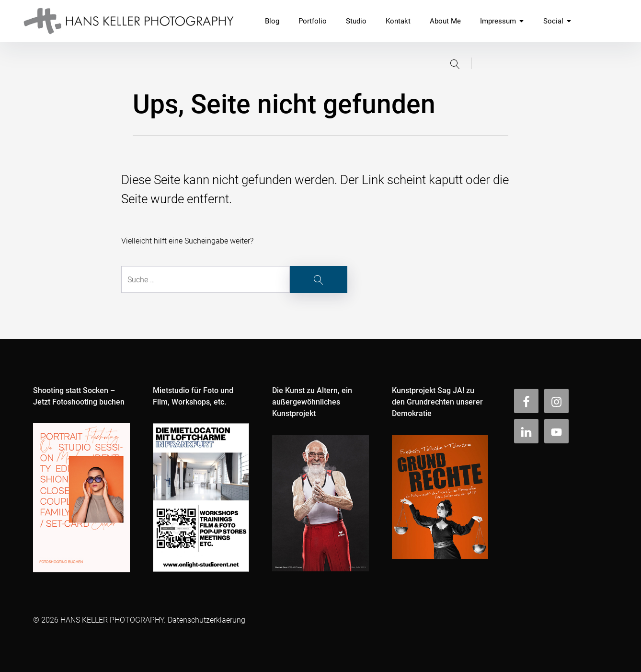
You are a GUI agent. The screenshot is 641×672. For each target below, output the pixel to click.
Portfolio (313, 21)
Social (557, 21)
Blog (272, 21)
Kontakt (398, 21)
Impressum (502, 21)
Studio (356, 21)
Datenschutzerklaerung (206, 620)
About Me (445, 21)
